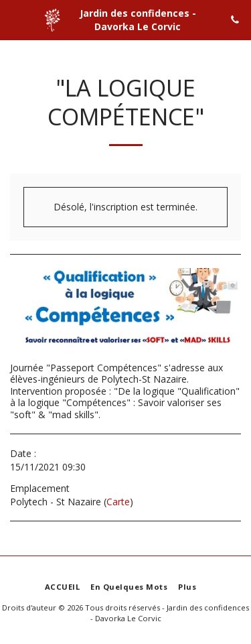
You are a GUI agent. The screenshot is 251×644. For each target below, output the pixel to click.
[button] (15, 19)
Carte (118, 502)
